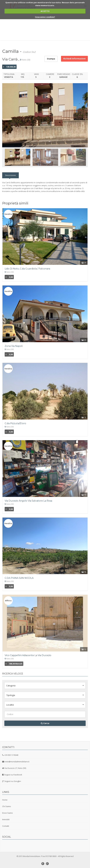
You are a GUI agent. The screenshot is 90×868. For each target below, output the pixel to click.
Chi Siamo (7, 806)
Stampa (51, 59)
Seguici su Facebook (13, 775)
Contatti (6, 826)
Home (5, 800)
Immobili (6, 819)
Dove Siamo (7, 813)
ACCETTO (45, 11)
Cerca (45, 723)
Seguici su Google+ (13, 781)
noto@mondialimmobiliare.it (17, 762)
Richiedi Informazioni (74, 59)
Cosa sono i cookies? (45, 17)
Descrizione (10, 175)
